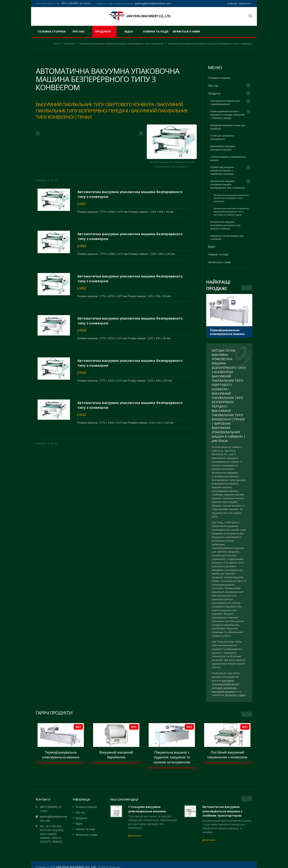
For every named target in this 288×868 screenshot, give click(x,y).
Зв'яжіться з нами (186, 31)
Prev (250, 288)
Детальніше (135, 830)
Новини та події (156, 31)
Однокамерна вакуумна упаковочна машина (223, 148)
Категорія (70, 44)
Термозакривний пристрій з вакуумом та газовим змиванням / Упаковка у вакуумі (227, 115)
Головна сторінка (52, 31)
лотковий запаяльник (224, 688)
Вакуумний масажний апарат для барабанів (228, 127)
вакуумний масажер (223, 692)
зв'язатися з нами (235, 695)
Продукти (104, 31)
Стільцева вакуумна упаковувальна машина (147, 803)
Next (244, 288)
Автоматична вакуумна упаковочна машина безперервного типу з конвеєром (121, 44)
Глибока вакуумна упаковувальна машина (228, 159)
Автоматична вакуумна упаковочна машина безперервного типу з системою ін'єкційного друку (231, 212)
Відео (129, 31)
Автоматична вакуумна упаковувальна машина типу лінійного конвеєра (225, 225)
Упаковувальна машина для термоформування (225, 103)
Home (57, 44)
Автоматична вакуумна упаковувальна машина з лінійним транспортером (222, 806)
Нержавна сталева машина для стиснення (227, 238)
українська (244, 4)
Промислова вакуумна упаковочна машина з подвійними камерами (222, 171)
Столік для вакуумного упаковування (222, 137)
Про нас (80, 31)
